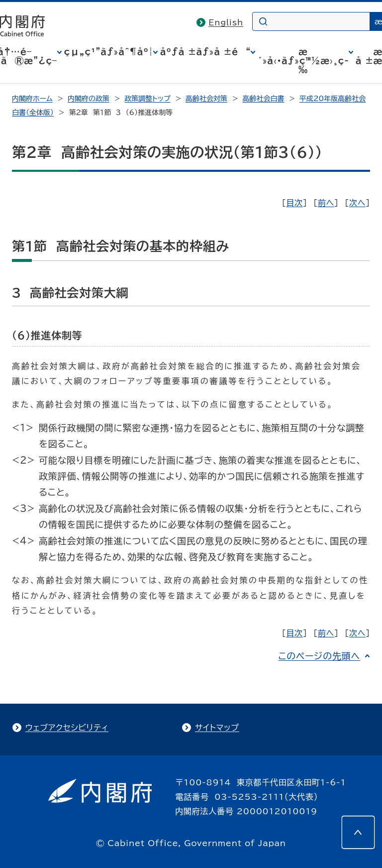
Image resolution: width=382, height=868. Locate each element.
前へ (326, 203)
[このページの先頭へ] (358, 832)
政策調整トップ (147, 99)
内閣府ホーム (32, 99)
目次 (294, 203)
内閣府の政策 (89, 99)
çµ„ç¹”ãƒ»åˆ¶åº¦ (109, 52)
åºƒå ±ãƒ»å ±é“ (205, 52)
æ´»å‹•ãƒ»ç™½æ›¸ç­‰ (303, 61)
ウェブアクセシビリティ (67, 728)
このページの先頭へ (319, 656)
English (226, 22)
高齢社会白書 (264, 99)
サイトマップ (217, 728)
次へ (357, 203)
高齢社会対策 (206, 99)
